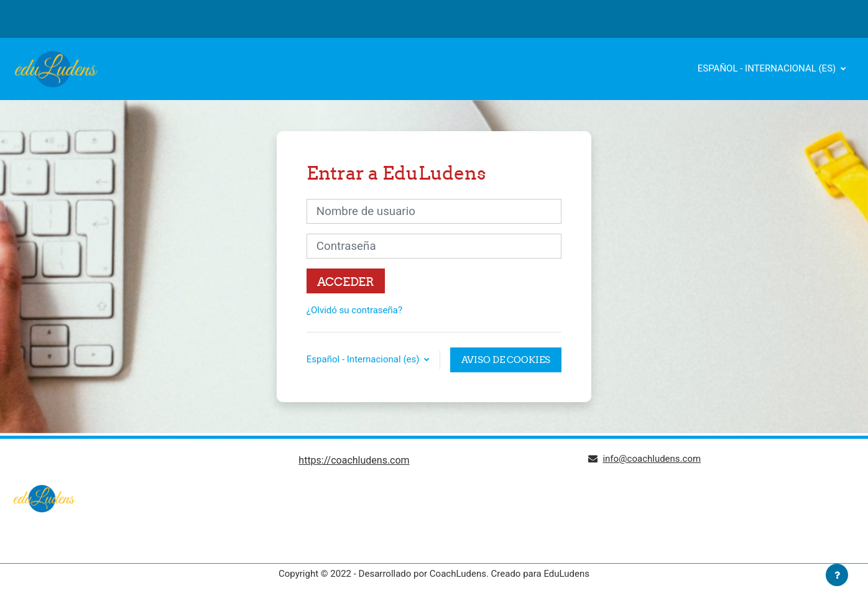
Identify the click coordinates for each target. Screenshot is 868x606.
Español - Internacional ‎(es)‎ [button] (364, 359)
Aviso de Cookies (506, 360)
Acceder (346, 282)
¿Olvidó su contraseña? (354, 310)
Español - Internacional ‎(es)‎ (768, 68)
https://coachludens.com (354, 460)
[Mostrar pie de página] (837, 575)
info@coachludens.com (652, 459)
